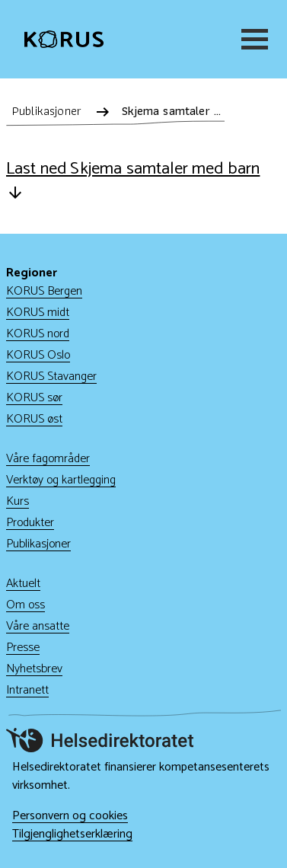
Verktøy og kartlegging (61, 480)
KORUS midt (38, 313)
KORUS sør (34, 398)
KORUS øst (34, 419)
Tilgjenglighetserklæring (72, 834)
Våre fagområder (48, 459)
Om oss (26, 605)
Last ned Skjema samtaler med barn (133, 179)
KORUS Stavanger (51, 377)
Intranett (27, 690)
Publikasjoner (38, 544)
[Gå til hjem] (64, 40)
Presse (23, 648)
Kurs (18, 501)
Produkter (30, 523)
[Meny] (252, 39)
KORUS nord (38, 334)
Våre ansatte (38, 626)
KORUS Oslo (38, 355)
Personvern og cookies (70, 816)
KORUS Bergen (44, 291)
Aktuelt (23, 584)
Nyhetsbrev (34, 669)
